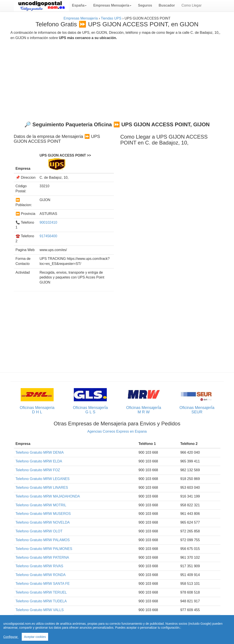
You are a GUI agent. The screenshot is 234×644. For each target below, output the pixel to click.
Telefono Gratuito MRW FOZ (38, 470)
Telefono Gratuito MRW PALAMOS (43, 540)
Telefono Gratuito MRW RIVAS (39, 566)
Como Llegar (192, 5)
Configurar (11, 637)
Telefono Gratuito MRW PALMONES (44, 549)
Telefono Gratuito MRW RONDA (41, 575)
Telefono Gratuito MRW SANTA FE (43, 584)
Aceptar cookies (35, 637)
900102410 (48, 222)
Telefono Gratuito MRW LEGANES (43, 479)
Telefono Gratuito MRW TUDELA (41, 601)
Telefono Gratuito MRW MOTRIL (41, 505)
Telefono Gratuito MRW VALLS (40, 610)
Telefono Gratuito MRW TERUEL (41, 592)
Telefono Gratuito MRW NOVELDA (43, 522)
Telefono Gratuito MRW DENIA (40, 452)
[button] (79, 5)
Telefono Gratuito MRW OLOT (39, 531)
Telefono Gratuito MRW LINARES (42, 488)
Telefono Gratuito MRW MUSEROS (43, 514)
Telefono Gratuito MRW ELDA (39, 461)
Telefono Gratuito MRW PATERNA (42, 557)
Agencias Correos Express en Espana (117, 431)
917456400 (48, 236)
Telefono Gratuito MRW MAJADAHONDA (48, 496)
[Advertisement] (117, 79)
